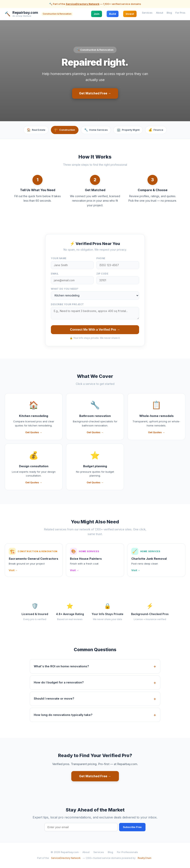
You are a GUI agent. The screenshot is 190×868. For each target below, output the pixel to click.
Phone (101, 259)
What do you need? (65, 289)
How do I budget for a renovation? (59, 683)
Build (113, 14)
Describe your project (67, 305)
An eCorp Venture (22, 16)
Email (55, 274)
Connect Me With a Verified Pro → (95, 330)
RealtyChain (145, 858)
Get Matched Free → (95, 93)
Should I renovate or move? (54, 699)
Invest (130, 14)
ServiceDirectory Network (83, 4)
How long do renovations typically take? (63, 715)
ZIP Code (102, 274)
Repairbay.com (25, 13)
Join (97, 14)
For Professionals (127, 852)
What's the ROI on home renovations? (61, 667)
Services (147, 13)
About (160, 13)
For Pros (180, 13)
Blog (169, 13)
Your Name (59, 259)
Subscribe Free (132, 827)
